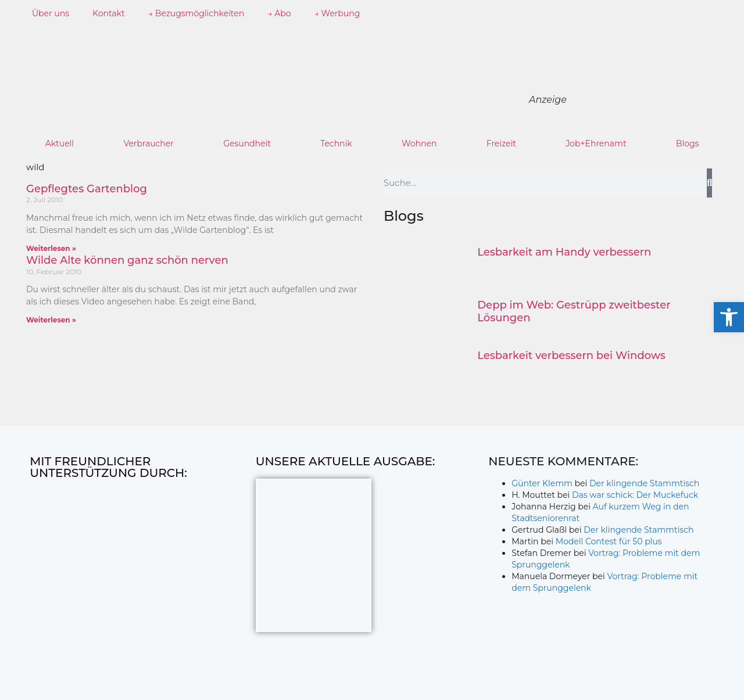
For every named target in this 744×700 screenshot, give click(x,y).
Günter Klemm (542, 483)
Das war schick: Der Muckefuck (635, 495)
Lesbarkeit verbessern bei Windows (571, 356)
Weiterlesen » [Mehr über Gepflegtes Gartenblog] (51, 248)
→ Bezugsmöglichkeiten (196, 13)
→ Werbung (337, 13)
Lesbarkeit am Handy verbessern (564, 252)
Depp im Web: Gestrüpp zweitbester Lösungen (574, 311)
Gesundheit (247, 143)
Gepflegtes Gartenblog (87, 189)
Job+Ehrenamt (596, 143)
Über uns (51, 13)
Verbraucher (148, 143)
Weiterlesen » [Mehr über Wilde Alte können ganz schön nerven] (51, 320)
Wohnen (419, 143)
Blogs (688, 143)
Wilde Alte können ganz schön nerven (127, 260)
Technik (336, 143)
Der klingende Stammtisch (644, 483)
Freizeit (501, 143)
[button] (729, 317)
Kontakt (109, 13)
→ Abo (279, 13)
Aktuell (60, 143)
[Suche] (709, 183)
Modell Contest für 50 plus (609, 541)
